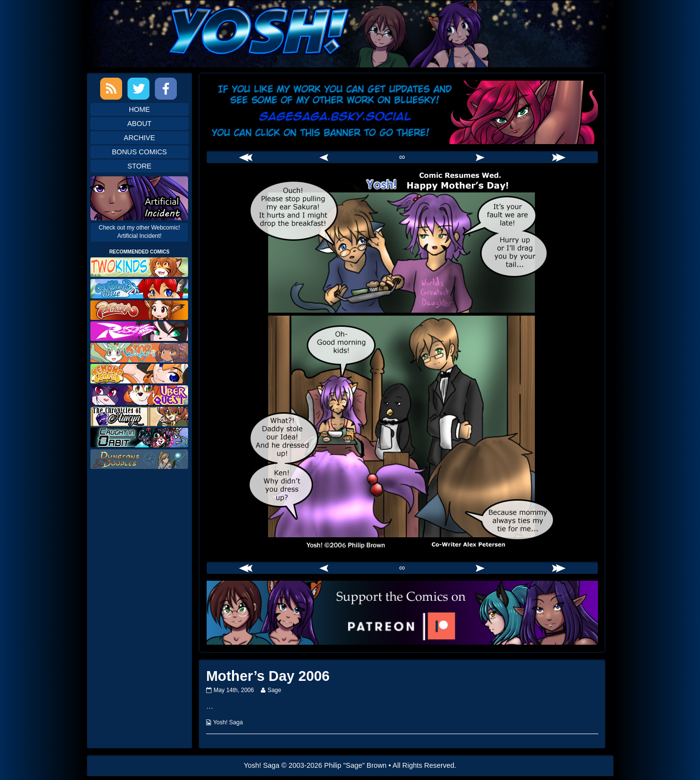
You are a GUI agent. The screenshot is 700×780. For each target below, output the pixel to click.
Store (139, 166)
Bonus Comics (139, 152)
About (140, 124)
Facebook (166, 89)
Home (139, 109)
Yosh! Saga (228, 722)
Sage (274, 690)
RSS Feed (111, 89)
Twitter (138, 89)
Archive (139, 138)
